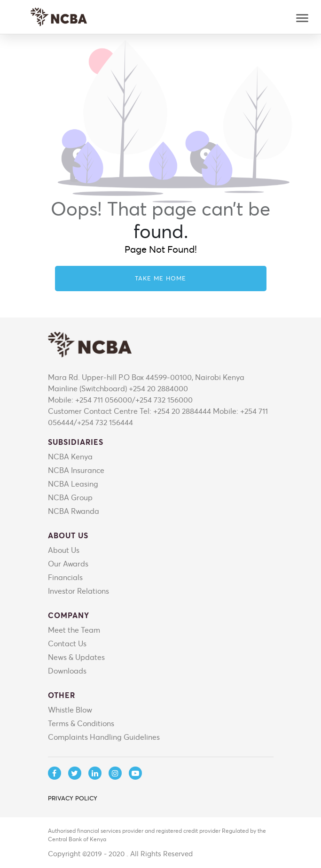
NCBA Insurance (76, 470)
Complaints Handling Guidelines (104, 737)
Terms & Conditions (81, 723)
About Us (64, 550)
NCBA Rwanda (74, 511)
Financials (65, 577)
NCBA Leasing (73, 484)
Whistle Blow (70, 709)
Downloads (67, 670)
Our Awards (68, 563)
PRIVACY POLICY (73, 798)
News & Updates (76, 657)
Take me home (160, 278)
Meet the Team (74, 630)
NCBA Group (70, 497)
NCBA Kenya (70, 456)
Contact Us (67, 643)
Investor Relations (78, 591)
